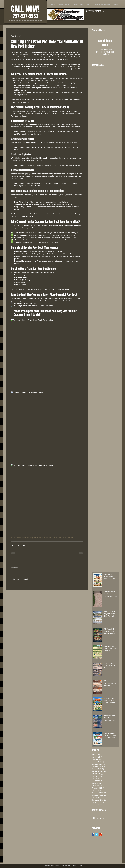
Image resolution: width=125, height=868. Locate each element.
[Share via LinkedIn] (24, 546)
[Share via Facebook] (12, 546)
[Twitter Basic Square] (97, 834)
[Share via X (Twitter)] (18, 546)
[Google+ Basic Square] (100, 834)
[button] (65, 5)
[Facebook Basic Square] (93, 834)
